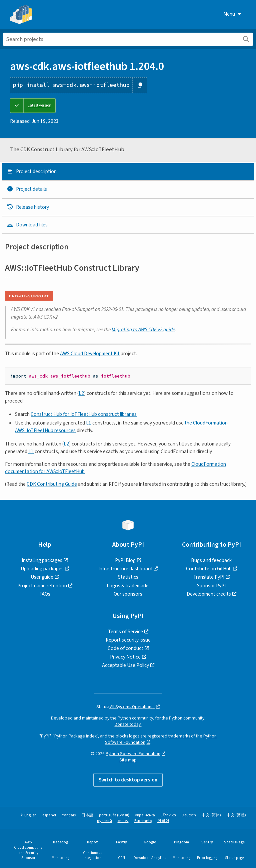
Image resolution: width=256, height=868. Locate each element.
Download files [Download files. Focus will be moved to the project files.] (27, 225)
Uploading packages (42, 569)
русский (104, 821)
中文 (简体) (211, 815)
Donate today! (128, 724)
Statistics (128, 577)
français (69, 815)
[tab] (128, 172)
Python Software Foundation (133, 754)
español (49, 815)
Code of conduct (125, 648)
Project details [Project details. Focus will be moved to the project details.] (27, 189)
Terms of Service (125, 632)
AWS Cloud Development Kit (90, 354)
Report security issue (128, 640)
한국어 (163, 821)
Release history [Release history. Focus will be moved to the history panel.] (28, 207)
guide (143, 330)
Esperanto (143, 821)
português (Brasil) (114, 815)
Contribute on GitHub (209, 569)
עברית (123, 821)
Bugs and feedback (211, 560)
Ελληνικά (168, 815)
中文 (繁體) (236, 815)
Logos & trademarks (128, 586)
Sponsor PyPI (211, 586)
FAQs (45, 594)
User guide (42, 577)
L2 (81, 393)
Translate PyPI (209, 577)
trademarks (179, 736)
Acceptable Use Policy (125, 665)
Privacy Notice (125, 657)
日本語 (87, 815)
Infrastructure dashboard (125, 569)
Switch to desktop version (128, 780)
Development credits (209, 594)
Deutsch (189, 815)
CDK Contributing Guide (52, 484)
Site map (128, 760)
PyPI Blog (125, 560)
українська (145, 815)
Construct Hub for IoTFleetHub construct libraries (84, 414)
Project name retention (42, 586)
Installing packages (42, 560)
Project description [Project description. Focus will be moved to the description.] (32, 171)
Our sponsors (128, 594)
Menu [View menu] (232, 14)
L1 (89, 423)
